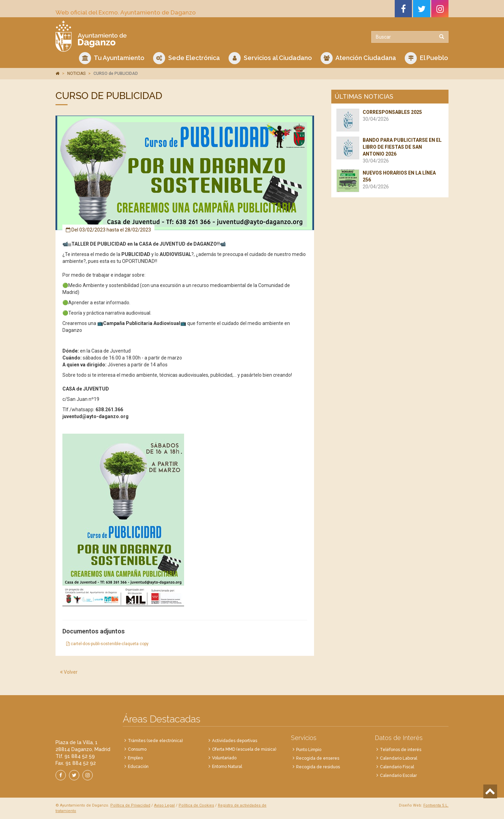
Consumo (137, 749)
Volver (69, 672)
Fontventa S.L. (436, 805)
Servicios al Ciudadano (270, 58)
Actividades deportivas (235, 741)
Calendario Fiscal (397, 767)
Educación (138, 767)
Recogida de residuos (318, 767)
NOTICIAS (76, 73)
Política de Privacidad (130, 805)
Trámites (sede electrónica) (155, 741)
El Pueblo (426, 58)
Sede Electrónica (187, 58)
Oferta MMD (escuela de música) (244, 749)
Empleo (135, 758)
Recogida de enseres (318, 758)
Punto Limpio (309, 750)
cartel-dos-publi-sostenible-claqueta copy (107, 644)
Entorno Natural (227, 767)
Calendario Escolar (398, 776)
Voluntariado (224, 758)
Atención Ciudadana (358, 58)
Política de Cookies (196, 805)
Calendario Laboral (399, 758)
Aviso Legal (164, 805)
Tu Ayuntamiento (112, 58)
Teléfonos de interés (401, 750)
